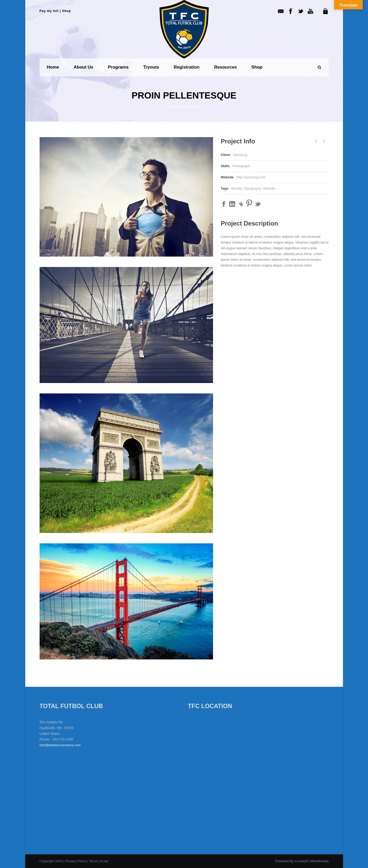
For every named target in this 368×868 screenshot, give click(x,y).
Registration (187, 67)
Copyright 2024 (51, 861)
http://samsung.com (251, 177)
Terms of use (99, 861)
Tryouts (151, 67)
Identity (237, 188)
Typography (252, 188)
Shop (66, 11)
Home (53, 67)
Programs (118, 67)
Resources (225, 67)
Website (269, 188)
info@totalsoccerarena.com (60, 745)
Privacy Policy (76, 861)
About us (84, 67)
